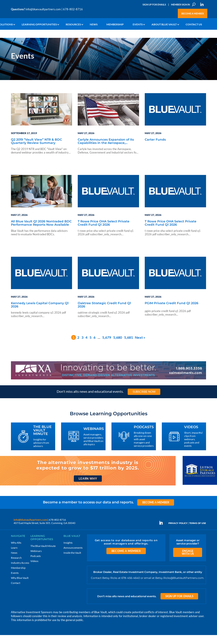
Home (16, 41)
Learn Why (88, 487)
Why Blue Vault (20, 587)
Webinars (36, 560)
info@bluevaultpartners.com (43, 9)
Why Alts (16, 552)
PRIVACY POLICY (178, 532)
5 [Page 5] (91, 346)
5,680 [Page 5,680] (118, 346)
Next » (140, 346)
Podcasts (36, 565)
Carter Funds (155, 149)
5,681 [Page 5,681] (129, 346)
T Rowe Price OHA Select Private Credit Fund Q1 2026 (104, 232)
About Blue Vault (164, 25)
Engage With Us (188, 561)
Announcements (73, 557)
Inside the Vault (72, 562)
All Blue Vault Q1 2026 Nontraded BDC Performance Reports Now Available (41, 232)
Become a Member (193, 13)
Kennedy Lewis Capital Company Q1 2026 (40, 314)
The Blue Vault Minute (43, 555)
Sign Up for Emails (154, 4)
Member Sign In (180, 4)
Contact (16, 592)
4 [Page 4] (86, 346)
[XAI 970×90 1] (109, 388)
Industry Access (20, 572)
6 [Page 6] (94, 346)
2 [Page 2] (78, 346)
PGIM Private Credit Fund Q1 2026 (172, 312)
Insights (68, 552)
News (94, 25)
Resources (73, 25)
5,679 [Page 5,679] (107, 346)
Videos (34, 570)
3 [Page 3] (82, 346)
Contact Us (194, 25)
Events (138, 25)
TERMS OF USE (198, 532)
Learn (14, 557)
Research (16, 567)
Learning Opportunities (39, 25)
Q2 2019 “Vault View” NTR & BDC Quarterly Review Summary (36, 150)
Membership (115, 25)
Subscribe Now (144, 400)
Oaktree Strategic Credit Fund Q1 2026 (104, 314)
